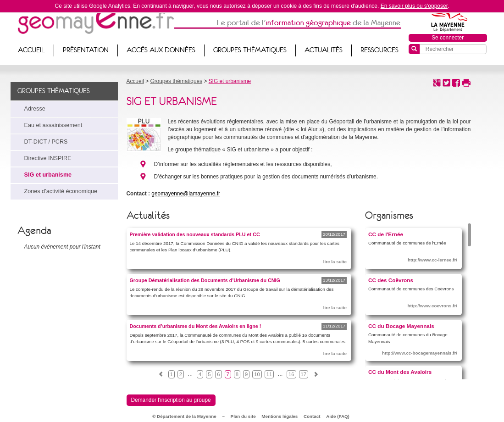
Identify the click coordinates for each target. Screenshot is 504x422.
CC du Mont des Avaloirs (400, 372)
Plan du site (243, 416)
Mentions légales (280, 416)
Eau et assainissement (53, 125)
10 (257, 374)
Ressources (379, 50)
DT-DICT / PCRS (46, 142)
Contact (312, 416)
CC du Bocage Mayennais (401, 326)
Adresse (35, 109)
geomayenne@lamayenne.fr (186, 194)
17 (304, 374)
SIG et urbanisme (48, 175)
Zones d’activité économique (61, 191)
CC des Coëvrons (391, 280)
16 (291, 374)
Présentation (86, 50)
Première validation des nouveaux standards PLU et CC (195, 234)
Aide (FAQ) (338, 416)
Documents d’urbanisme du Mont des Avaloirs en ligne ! (196, 326)
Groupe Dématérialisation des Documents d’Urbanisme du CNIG (205, 280)
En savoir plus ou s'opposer (414, 6)
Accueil (31, 50)
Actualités (324, 50)
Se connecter (448, 38)
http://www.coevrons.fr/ (433, 306)
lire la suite (335, 262)
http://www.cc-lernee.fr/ (432, 260)
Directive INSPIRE (48, 158)
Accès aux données (161, 50)
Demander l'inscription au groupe (171, 400)
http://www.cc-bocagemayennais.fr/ (420, 353)
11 (269, 374)
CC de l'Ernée (386, 234)
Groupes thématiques (250, 50)
